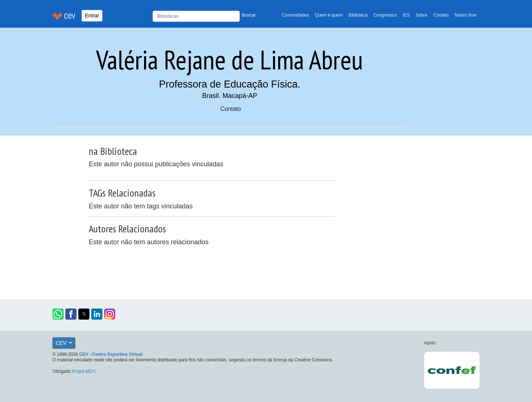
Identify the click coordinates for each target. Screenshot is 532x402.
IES (406, 15)
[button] (58, 314)
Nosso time (466, 15)
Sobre (422, 15)
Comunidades (295, 15)
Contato (441, 15)
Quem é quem (329, 15)
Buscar (249, 15)
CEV (62, 343)
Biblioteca (358, 15)
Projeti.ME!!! (84, 371)
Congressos (385, 15)
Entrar (92, 16)
